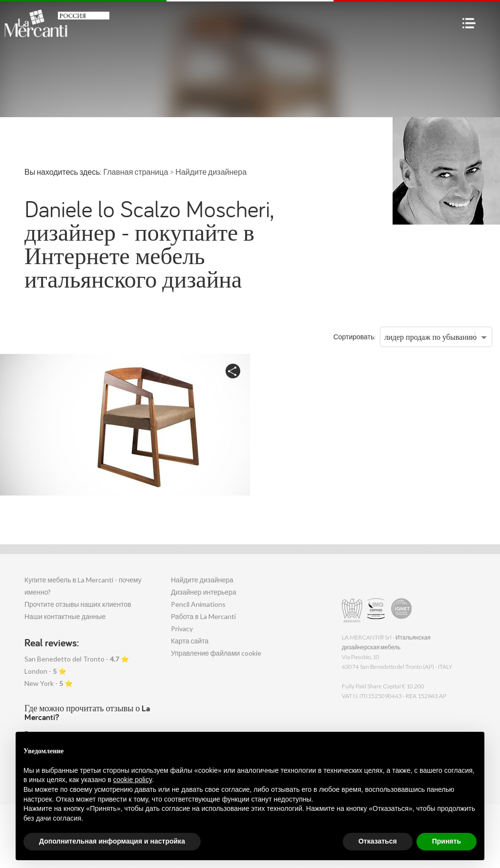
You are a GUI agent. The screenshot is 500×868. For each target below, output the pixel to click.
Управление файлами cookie (216, 653)
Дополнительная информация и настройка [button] (112, 841)
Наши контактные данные (65, 616)
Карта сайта (190, 641)
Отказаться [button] (378, 841)
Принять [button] (447, 841)
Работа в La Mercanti (203, 616)
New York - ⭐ (49, 683)
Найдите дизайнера (202, 580)
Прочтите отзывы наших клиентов (78, 604)
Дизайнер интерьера (204, 592)
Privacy (182, 629)
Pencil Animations (198, 604)
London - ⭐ (45, 671)
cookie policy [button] (133, 780)
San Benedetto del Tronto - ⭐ (77, 659)
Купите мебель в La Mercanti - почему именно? (83, 586)
